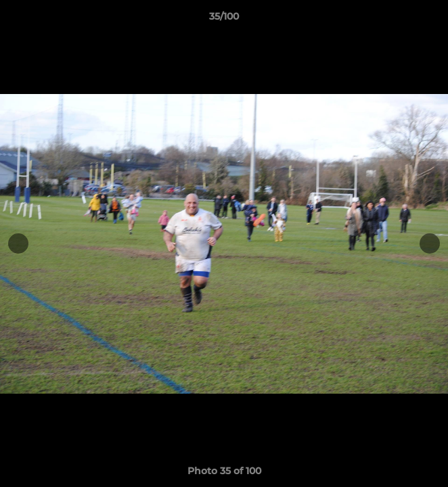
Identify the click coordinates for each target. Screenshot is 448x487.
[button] (432, 20)
